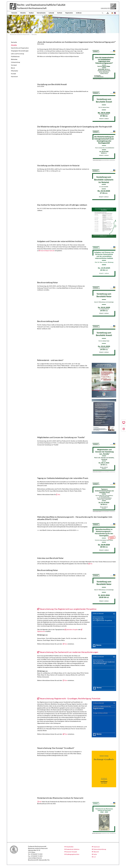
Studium (31, 13)
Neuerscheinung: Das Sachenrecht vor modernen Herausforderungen (69, 652)
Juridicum (79, 13)
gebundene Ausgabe (72, 630)
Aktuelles (23, 13)
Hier (40, 802)
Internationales (41, 13)
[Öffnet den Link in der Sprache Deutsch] (112, 13)
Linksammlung (15, 62)
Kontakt (13, 74)
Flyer (66, 644)
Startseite (14, 13)
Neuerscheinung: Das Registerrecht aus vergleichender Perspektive (68, 609)
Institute (60, 13)
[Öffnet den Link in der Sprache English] (115, 13)
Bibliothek (14, 59)
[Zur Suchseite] (103, 13)
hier (91, 564)
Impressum (14, 76)
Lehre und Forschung (17, 54)
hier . (59, 495)
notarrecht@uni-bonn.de (47, 251)
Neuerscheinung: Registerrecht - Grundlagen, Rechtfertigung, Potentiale (70, 698)
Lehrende (51, 13)
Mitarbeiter (15, 71)
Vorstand (14, 65)
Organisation (69, 13)
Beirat (13, 68)
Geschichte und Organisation (20, 48)
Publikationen (15, 56)
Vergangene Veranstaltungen (20, 51)
